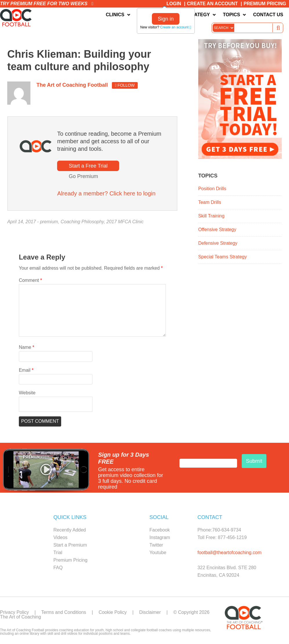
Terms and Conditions (64, 612)
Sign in (166, 19)
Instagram (160, 537)
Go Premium (83, 176)
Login (174, 4)
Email (26, 370)
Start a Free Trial (88, 166)
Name (27, 347)
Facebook (160, 530)
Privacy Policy (14, 612)
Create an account (176, 27)
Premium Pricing (265, 4)
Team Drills (210, 202)
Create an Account (212, 4)
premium (49, 222)
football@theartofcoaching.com (229, 553)
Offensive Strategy (217, 230)
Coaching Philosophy (82, 222)
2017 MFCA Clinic (125, 222)
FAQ (58, 568)
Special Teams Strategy (223, 257)
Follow (125, 85)
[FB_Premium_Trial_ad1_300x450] (240, 157)
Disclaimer (150, 612)
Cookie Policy (113, 612)
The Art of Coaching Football (17, 18)
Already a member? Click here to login (106, 193)
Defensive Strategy (218, 243)
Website (27, 393)
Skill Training (211, 216)
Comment (30, 280)
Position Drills (212, 189)
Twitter (156, 545)
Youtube (158, 553)
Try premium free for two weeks (47, 4)
